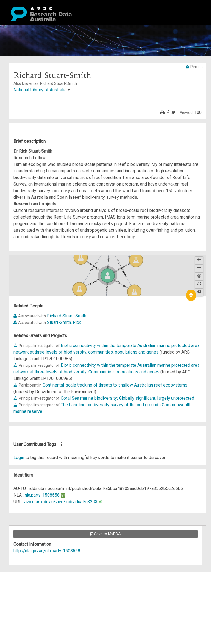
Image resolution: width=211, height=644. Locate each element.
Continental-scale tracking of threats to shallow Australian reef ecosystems (115, 385)
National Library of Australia (40, 90)
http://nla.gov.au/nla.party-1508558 (47, 551)
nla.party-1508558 (42, 495)
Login (19, 457)
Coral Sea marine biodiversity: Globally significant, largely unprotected (127, 398)
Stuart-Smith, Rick (64, 322)
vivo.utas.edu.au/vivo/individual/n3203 (60, 502)
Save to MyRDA (106, 534)
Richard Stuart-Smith (67, 316)
